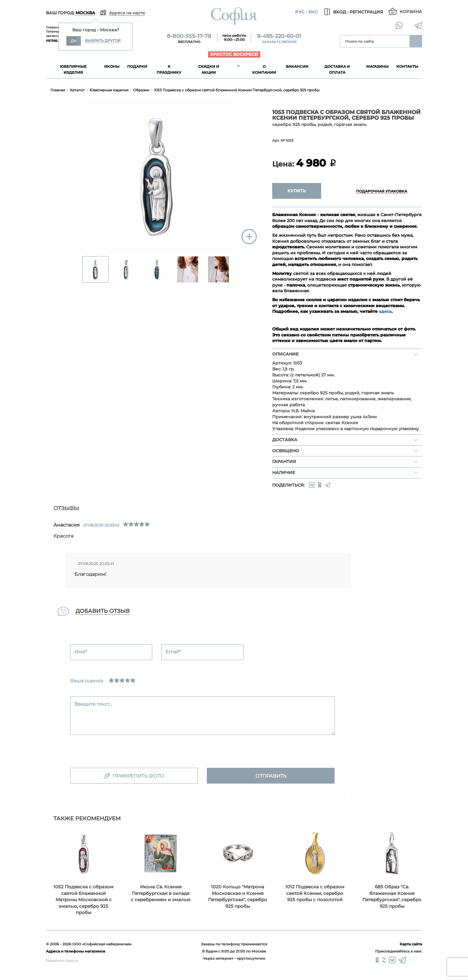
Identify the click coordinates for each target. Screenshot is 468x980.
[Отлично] (133, 680)
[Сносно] (117, 680)
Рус (300, 12)
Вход (334, 12)
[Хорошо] (127, 680)
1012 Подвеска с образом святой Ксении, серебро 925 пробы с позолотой (315, 893)
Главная (58, 90)
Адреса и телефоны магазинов (76, 951)
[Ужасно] (111, 680)
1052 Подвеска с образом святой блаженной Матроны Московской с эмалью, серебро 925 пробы (83, 900)
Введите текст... (93, 704)
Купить (297, 191)
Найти (416, 41)
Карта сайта (411, 944)
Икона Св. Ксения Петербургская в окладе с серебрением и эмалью (161, 893)
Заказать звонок (279, 42)
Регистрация (366, 12)
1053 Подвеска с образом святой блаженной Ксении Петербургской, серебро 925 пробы (237, 90)
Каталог (77, 90)
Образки (141, 90)
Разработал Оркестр (62, 961)
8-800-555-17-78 (189, 36)
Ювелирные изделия (109, 90)
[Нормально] (122, 680)
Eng (313, 12)
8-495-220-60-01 (279, 36)
